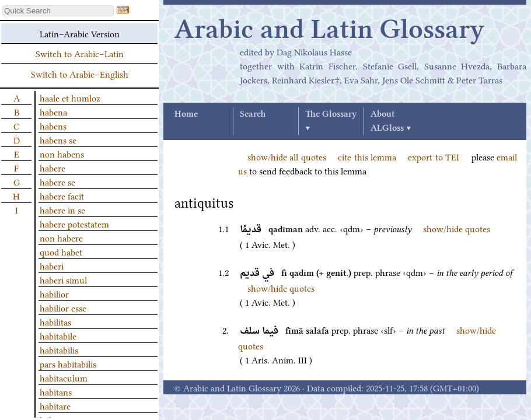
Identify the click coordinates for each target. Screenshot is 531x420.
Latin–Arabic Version (80, 33)
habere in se (62, 209)
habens (53, 125)
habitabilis (59, 349)
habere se (57, 181)
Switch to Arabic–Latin (80, 53)
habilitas (55, 321)
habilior (54, 293)
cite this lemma (367, 156)
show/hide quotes (457, 228)
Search (253, 114)
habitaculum (64, 377)
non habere (61, 237)
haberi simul (63, 279)
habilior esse (63, 307)
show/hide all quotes (287, 156)
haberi (52, 265)
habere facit (62, 195)
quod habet (61, 251)
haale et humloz (70, 97)
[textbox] (58, 11)
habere (53, 167)
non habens (62, 153)
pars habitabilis (68, 363)
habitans (56, 391)
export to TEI (434, 156)
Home (186, 114)
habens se (58, 139)
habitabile (58, 335)
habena (53, 111)
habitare (55, 405)
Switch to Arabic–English (80, 73)
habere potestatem (74, 223)
